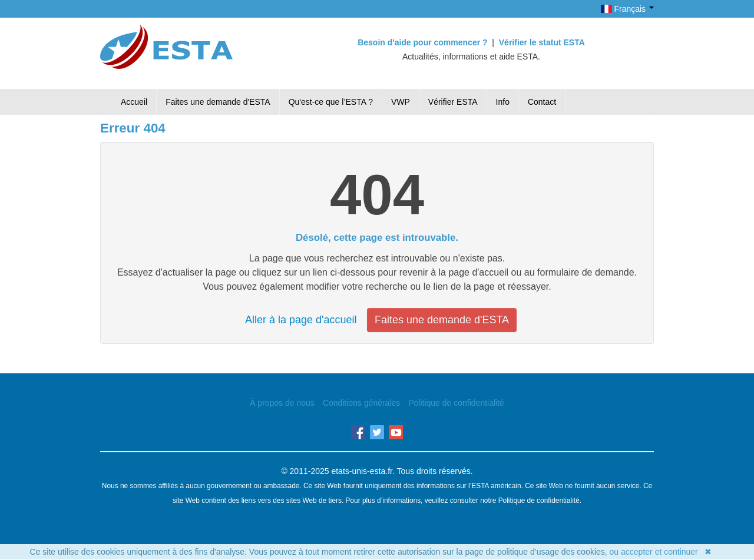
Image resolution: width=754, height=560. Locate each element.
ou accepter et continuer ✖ (661, 552)
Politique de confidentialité (456, 403)
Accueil (134, 102)
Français (627, 9)
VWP (401, 102)
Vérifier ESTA (453, 102)
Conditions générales (362, 403)
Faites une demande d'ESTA (218, 102)
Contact (542, 102)
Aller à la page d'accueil (301, 320)
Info (503, 102)
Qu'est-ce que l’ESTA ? (331, 102)
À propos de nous (282, 403)
